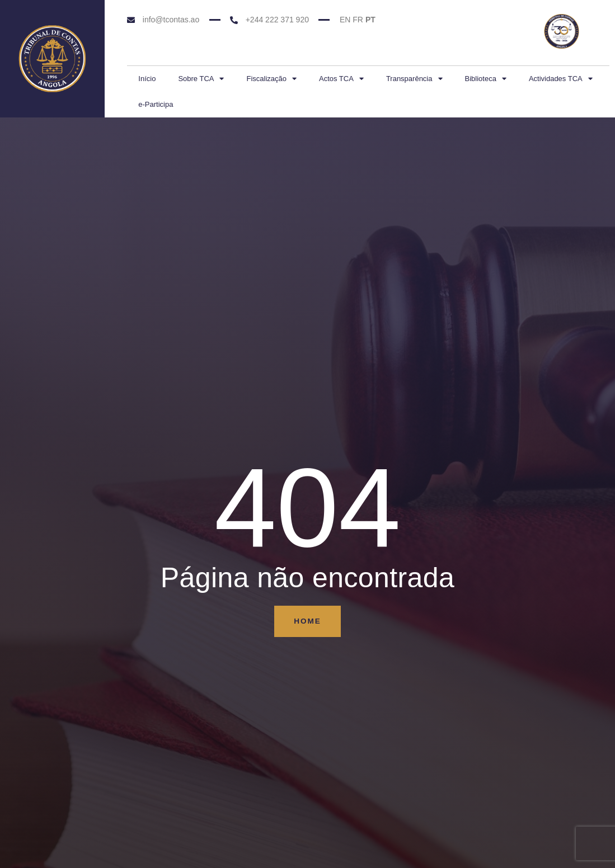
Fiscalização (271, 79)
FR (358, 20)
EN (345, 20)
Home (308, 621)
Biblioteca (486, 79)
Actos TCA (341, 79)
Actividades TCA (561, 79)
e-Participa (156, 104)
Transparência (414, 79)
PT (370, 20)
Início (147, 79)
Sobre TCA (201, 79)
